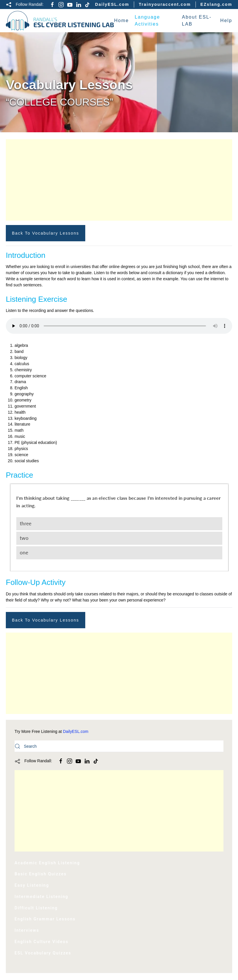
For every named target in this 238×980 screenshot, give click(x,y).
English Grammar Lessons (45, 919)
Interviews (27, 930)
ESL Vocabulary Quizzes (43, 953)
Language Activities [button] (147, 20)
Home (121, 20)
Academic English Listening (47, 863)
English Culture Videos (41, 942)
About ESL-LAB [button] (197, 20)
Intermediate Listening (41, 897)
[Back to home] (60, 21)
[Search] (119, 746)
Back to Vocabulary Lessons (46, 233)
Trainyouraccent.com (165, 4)
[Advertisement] (119, 180)
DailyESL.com (112, 4)
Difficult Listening (36, 908)
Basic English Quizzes (41, 874)
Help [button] (226, 20)
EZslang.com (216, 4)
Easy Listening (32, 885)
